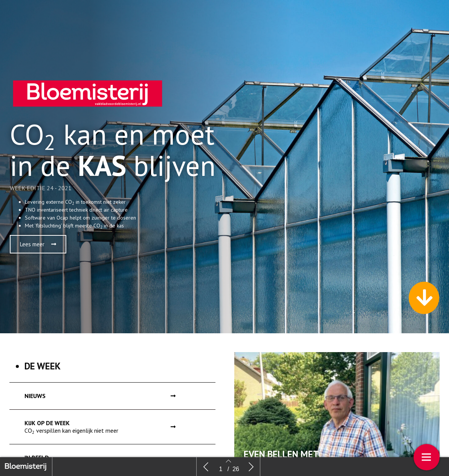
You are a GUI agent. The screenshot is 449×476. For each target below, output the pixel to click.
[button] (38, 246)
